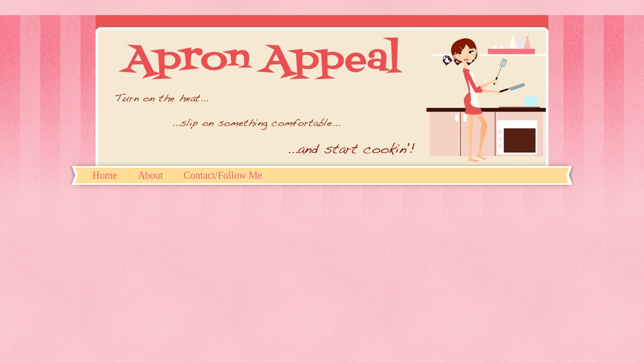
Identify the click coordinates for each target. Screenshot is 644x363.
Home (105, 175)
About (150, 175)
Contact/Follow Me (223, 175)
